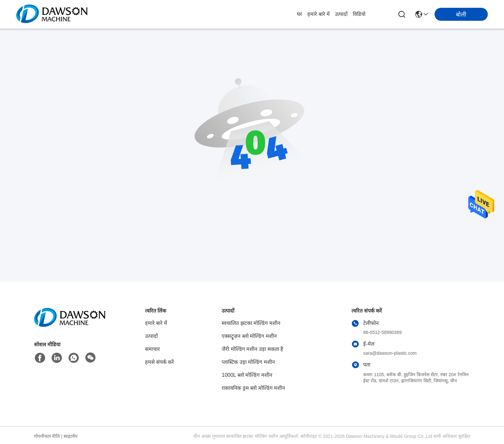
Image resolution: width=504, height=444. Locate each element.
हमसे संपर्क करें (160, 362)
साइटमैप (71, 436)
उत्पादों (341, 14)
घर (300, 14)
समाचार (153, 349)
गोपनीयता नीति (47, 436)
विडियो (359, 14)
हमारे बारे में (319, 14)
